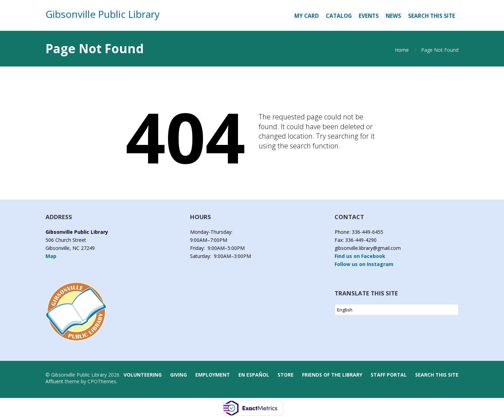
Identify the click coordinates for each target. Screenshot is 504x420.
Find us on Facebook (360, 256)
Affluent (54, 381)
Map (51, 256)
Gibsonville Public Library (103, 14)
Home (402, 50)
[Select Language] (397, 310)
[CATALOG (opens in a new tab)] (339, 16)
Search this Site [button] (432, 16)
